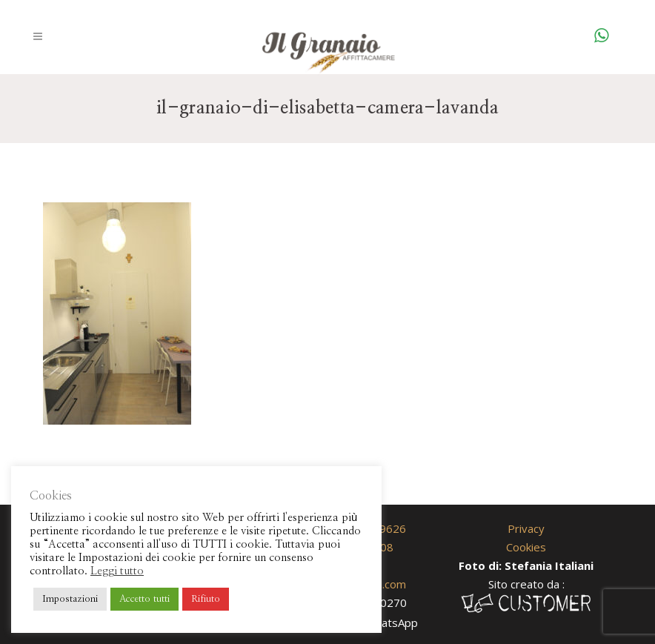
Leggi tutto (117, 571)
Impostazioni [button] (70, 599)
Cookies (526, 547)
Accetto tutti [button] (144, 599)
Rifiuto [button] (206, 599)
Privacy (526, 528)
